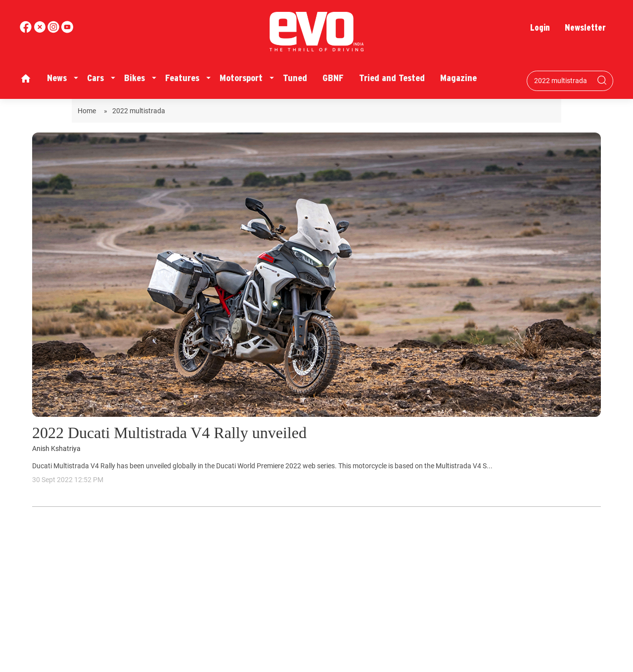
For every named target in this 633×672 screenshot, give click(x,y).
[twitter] (41, 30)
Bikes (135, 78)
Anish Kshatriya (56, 449)
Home (88, 111)
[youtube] (54, 30)
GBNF (333, 78)
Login (540, 27)
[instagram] (67, 30)
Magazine (458, 78)
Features (182, 78)
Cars (95, 78)
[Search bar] (563, 81)
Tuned (295, 78)
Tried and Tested (392, 78)
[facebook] (27, 30)
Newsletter (585, 27)
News (57, 78)
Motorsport (241, 78)
